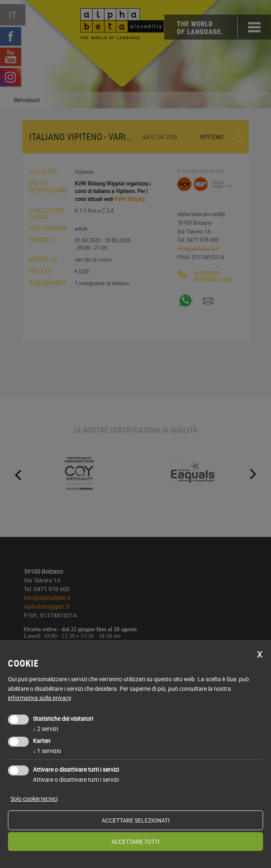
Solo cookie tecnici (34, 799)
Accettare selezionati (136, 820)
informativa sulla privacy (39, 698)
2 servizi (45, 729)
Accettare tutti (135, 842)
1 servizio (47, 751)
